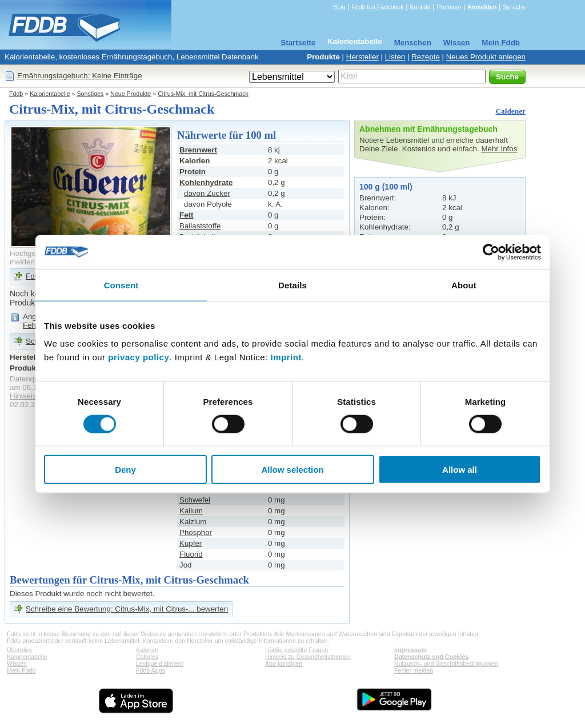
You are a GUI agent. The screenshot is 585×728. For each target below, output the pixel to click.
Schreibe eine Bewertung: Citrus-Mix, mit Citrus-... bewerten (127, 609)
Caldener (510, 111)
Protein (193, 172)
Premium (449, 7)
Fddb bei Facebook (377, 7)
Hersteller (362, 57)
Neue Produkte (131, 94)
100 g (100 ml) (386, 187)
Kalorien (147, 650)
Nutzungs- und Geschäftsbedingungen (446, 663)
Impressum (410, 650)
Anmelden (482, 7)
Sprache (514, 7)
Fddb (16, 94)
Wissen (457, 43)
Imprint (286, 357)
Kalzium (193, 522)
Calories (147, 657)
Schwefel (195, 500)
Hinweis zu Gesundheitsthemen (308, 657)
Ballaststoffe (200, 226)
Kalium (191, 511)
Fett (186, 215)
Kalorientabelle (355, 41)
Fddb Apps (151, 670)
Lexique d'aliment (160, 663)
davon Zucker (207, 193)
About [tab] (464, 285)
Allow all (460, 470)
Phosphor (196, 532)
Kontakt (420, 7)
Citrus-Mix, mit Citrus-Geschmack (203, 94)
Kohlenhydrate (206, 182)
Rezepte (426, 57)
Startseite (298, 43)
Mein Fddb (501, 43)
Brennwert (198, 150)
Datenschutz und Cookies (431, 657)
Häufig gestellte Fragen (296, 650)
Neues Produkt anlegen (486, 57)
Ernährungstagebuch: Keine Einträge (80, 76)
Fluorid (191, 554)
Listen (395, 57)
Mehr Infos (499, 149)
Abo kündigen (284, 663)
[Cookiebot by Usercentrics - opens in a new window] (491, 252)
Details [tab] (292, 285)
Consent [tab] (121, 285)
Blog (339, 7)
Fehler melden (414, 670)
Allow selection (292, 470)
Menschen (413, 43)
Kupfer (191, 543)
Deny (125, 470)
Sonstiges (91, 94)
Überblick (19, 650)
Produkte (323, 57)
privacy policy (139, 357)
